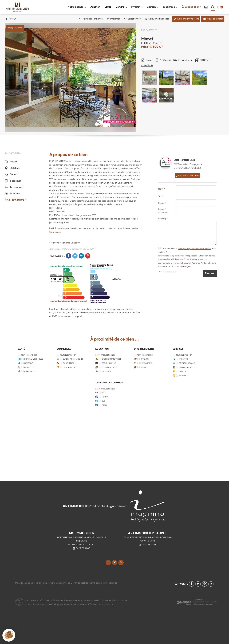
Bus (103, 401)
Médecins (29, 363)
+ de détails (147, 65)
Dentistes (29, 367)
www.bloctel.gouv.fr (181, 263)
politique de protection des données (194, 248)
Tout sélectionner (29, 355)
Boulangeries (70, 367)
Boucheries (68, 363)
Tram (104, 405)
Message (163, 218)
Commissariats (186, 367)
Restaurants (146, 363)
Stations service (187, 363)
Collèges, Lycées (110, 367)
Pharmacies (30, 371)
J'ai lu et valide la (170, 248)
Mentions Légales (24, 583)
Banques (183, 375)
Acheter (95, 7)
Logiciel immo (198, 599)
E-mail (162, 203)
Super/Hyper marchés (73, 359)
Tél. (161, 196)
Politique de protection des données (52, 583)
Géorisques (55, 232)
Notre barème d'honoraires (103, 583)
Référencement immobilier (203, 604)
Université (107, 371)
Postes (182, 371)
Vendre (121, 7)
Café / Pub (145, 359)
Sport (143, 367)
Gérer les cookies (79, 583)
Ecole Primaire (109, 363)
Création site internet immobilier (205, 602)
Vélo (104, 393)
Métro (105, 397)
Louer (108, 7)
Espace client (191, 7)
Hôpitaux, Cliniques (34, 359)
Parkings (183, 359)
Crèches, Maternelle (111, 359)
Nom (162, 189)
